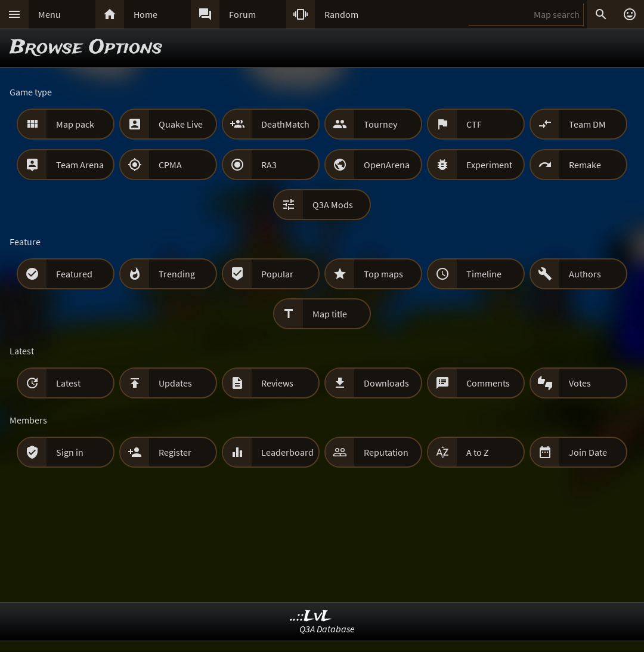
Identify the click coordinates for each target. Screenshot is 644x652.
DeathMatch (285, 124)
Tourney (380, 124)
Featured (74, 274)
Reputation (386, 452)
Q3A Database (327, 629)
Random (341, 14)
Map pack (75, 124)
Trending (177, 274)
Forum (242, 14)
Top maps (383, 274)
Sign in (70, 452)
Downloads (386, 383)
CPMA (170, 165)
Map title (330, 314)
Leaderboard (287, 452)
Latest (68, 383)
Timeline (484, 274)
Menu (49, 14)
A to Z (478, 452)
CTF (474, 124)
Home (145, 14)
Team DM (587, 124)
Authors (585, 274)
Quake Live (181, 124)
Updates (175, 383)
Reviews (277, 383)
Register (175, 452)
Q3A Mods (333, 205)
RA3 (269, 165)
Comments (488, 383)
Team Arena (80, 165)
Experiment (489, 165)
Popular (277, 274)
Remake (585, 165)
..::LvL (311, 617)
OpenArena (387, 165)
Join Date (588, 452)
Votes (580, 383)
